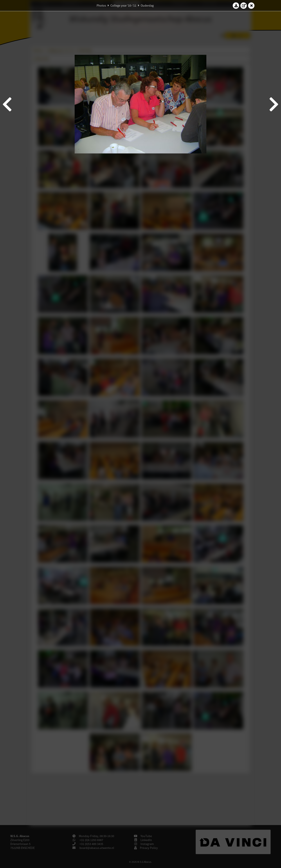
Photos (101, 5)
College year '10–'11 (123, 5)
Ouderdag (147, 5)
